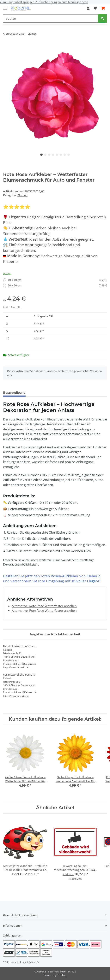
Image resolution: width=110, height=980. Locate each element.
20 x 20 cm (57, 285)
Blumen (22, 195)
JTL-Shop (62, 975)
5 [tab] (57, 155)
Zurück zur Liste (15, 34)
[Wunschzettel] (95, 8)
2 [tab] (45, 155)
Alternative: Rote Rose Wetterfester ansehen (44, 606)
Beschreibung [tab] (14, 393)
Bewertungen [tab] (43, 393)
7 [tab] (65, 155)
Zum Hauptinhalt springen (18, 2)
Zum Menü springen (75, 2)
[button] (88, 8)
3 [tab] (49, 155)
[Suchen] (51, 18)
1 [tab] (41, 155)
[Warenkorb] (103, 8)
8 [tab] (69, 155)
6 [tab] (61, 155)
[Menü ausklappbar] (5, 6)
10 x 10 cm (57, 280)
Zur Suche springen (48, 2)
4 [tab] (53, 155)
